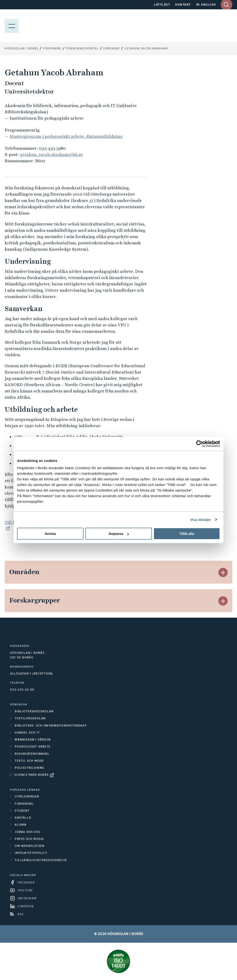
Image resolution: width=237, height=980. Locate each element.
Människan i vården (33, 740)
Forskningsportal (82, 49)
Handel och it (27, 733)
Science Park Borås (31, 775)
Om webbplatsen (30, 846)
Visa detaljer (200, 520)
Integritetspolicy (31, 853)
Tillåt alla (187, 534)
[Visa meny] (12, 26)
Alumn (21, 825)
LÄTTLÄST (162, 5)
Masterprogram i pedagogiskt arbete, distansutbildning (66, 136)
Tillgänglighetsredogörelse (41, 860)
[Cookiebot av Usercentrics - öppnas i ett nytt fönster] (200, 444)
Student (22, 811)
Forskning (52, 49)
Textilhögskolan (30, 719)
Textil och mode (29, 761)
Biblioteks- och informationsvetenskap (51, 726)
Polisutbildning (30, 768)
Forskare (112, 49)
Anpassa (119, 534)
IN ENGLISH (206, 5)
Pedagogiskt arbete (33, 747)
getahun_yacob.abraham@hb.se (51, 154)
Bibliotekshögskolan (34, 712)
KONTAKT (183, 5)
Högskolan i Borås (21, 49)
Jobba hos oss (27, 832)
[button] (223, 572)
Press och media (29, 839)
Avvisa (50, 534)
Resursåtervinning (32, 754)
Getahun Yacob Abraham (146, 49)
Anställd (23, 818)
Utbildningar (27, 797)
